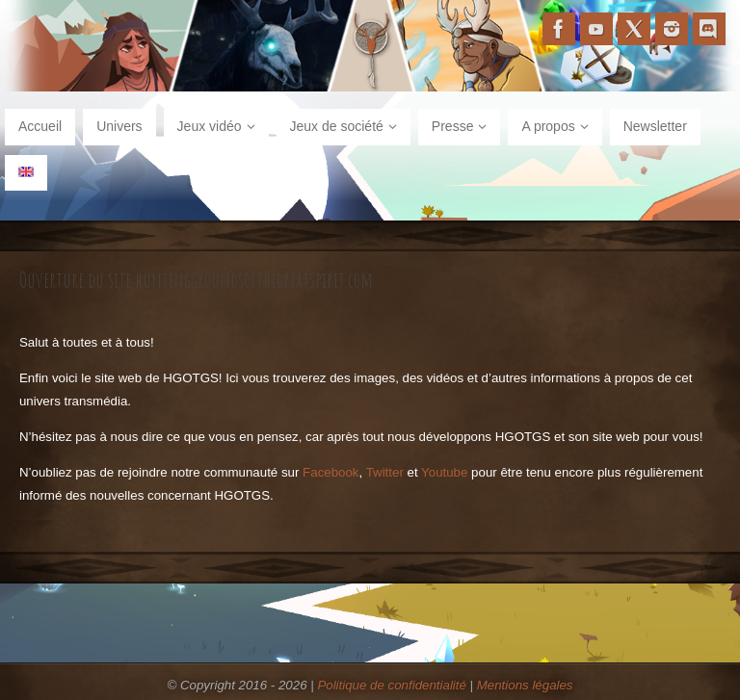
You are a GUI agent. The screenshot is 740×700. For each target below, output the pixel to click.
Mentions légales (525, 685)
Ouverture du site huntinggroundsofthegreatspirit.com (196, 279)
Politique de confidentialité (392, 685)
